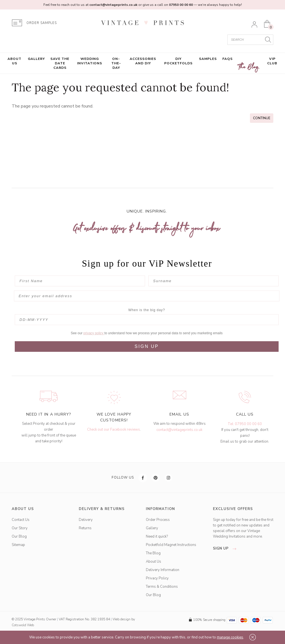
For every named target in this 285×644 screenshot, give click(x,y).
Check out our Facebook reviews (114, 430)
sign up (226, 548)
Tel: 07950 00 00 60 (245, 424)
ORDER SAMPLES (42, 23)
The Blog (249, 67)
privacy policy (94, 333)
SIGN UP (147, 346)
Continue (262, 118)
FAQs (228, 59)
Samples (208, 59)
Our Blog (19, 536)
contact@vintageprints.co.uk (179, 430)
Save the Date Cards (60, 63)
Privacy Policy (157, 578)
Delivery (86, 520)
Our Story (20, 528)
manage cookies (230, 637)
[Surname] (213, 281)
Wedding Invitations (90, 61)
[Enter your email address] (147, 296)
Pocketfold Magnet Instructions (171, 545)
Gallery (36, 59)
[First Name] (80, 281)
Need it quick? (157, 536)
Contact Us (21, 520)
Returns (85, 528)
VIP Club (272, 61)
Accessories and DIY (143, 61)
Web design (121, 619)
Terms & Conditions (162, 587)
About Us (14, 61)
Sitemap (18, 545)
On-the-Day (116, 63)
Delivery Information (163, 570)
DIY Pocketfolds (178, 61)
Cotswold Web (23, 625)
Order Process (158, 520)
